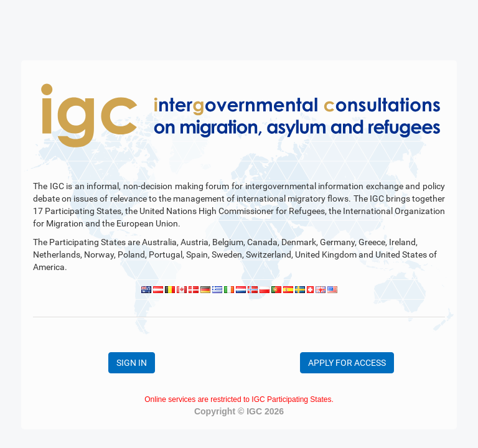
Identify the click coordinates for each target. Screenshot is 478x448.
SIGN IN (132, 363)
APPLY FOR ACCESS (347, 363)
